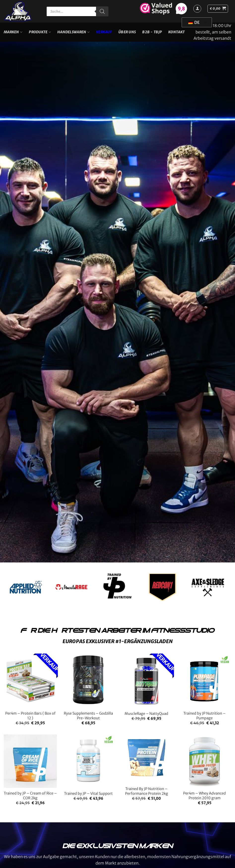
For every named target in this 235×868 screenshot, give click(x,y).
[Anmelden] (197, 9)
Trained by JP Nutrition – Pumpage (204, 716)
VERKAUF (104, 32)
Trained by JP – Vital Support (88, 794)
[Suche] (102, 11)
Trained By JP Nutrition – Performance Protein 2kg (147, 791)
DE (194, 22)
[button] (218, 9)
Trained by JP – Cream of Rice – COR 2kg (30, 796)
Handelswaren (73, 32)
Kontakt (176, 32)
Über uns (127, 32)
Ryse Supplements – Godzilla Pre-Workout (88, 716)
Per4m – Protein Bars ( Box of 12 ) (30, 716)
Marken (13, 32)
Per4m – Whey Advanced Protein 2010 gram (204, 796)
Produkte (40, 32)
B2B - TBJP (152, 32)
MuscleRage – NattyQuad (146, 714)
